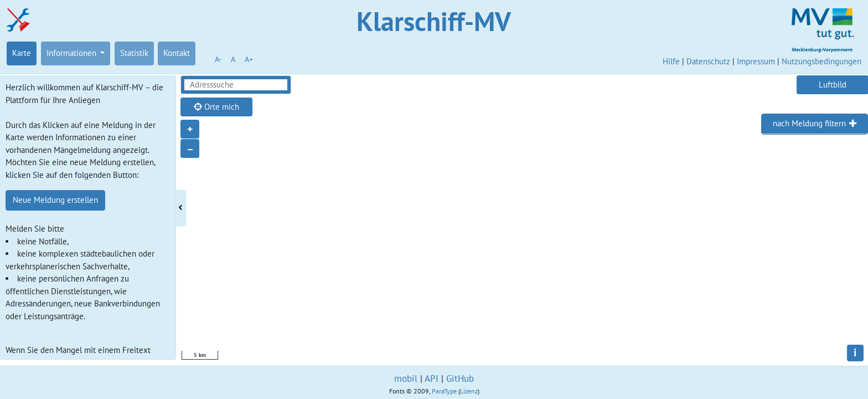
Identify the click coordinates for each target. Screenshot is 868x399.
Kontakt (177, 53)
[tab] (815, 124)
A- (218, 59)
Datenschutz (708, 61)
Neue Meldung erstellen (55, 200)
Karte (22, 53)
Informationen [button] (73, 53)
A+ (249, 59)
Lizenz (469, 391)
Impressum (756, 61)
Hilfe (671, 61)
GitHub (460, 378)
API (432, 378)
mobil (406, 378)
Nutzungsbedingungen (821, 61)
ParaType (444, 391)
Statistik (134, 53)
